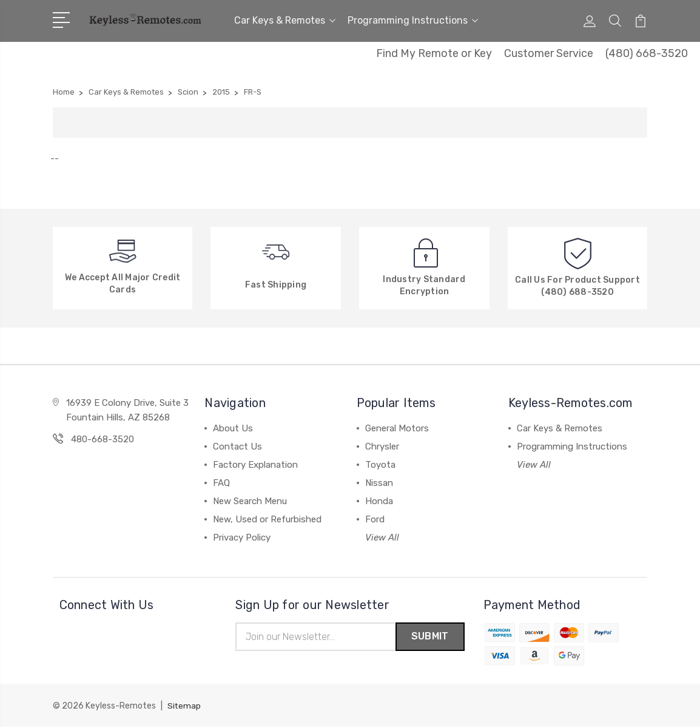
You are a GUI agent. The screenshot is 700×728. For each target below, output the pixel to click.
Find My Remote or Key (434, 53)
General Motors (397, 428)
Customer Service (549, 53)
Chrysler (382, 447)
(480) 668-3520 (647, 53)
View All (382, 538)
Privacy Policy (242, 538)
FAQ (221, 483)
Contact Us (237, 447)
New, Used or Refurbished (267, 519)
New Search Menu (250, 501)
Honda (379, 501)
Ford (375, 519)
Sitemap (184, 707)
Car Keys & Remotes (285, 20)
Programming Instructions (413, 20)
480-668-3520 (103, 439)
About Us (233, 428)
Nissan (379, 483)
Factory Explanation (255, 465)
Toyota (380, 465)
